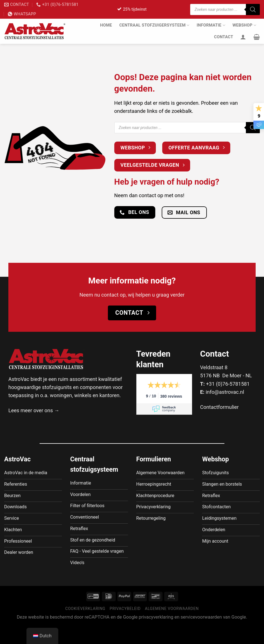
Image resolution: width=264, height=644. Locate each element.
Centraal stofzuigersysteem (154, 25)
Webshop (244, 25)
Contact (224, 37)
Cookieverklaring (85, 627)
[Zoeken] (253, 9)
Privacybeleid (125, 627)
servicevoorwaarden (201, 636)
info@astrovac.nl (225, 392)
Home (106, 25)
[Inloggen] (243, 37)
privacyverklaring (156, 636)
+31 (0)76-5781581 (228, 384)
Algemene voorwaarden (172, 627)
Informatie (211, 25)
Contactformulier (220, 407)
